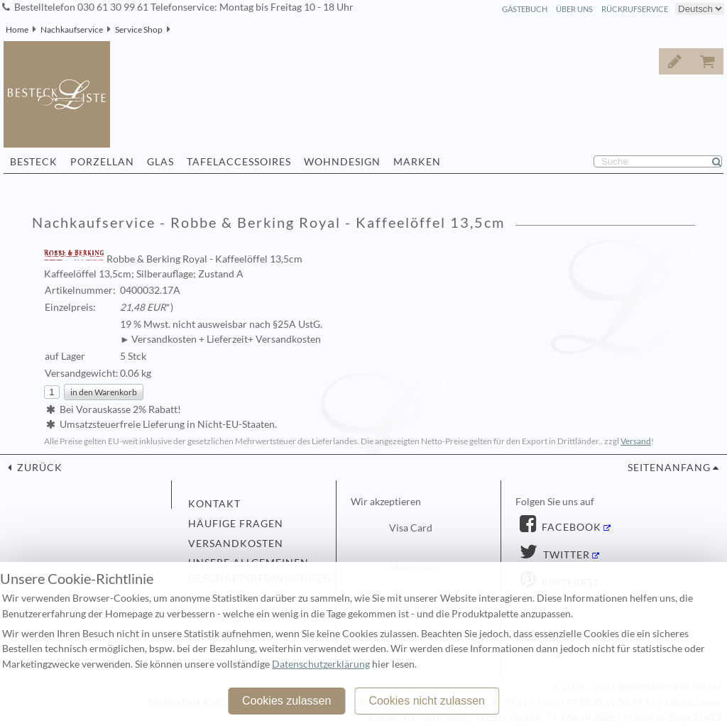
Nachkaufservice (72, 29)
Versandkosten (236, 544)
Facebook (570, 527)
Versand (636, 441)
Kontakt (214, 504)
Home (17, 29)
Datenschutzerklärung (321, 664)
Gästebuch (525, 9)
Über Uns (574, 9)
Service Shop (139, 29)
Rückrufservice (635, 9)
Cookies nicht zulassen (427, 701)
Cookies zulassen (286, 701)
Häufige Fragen (236, 524)
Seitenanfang (669, 468)
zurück (38, 468)
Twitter (565, 555)
